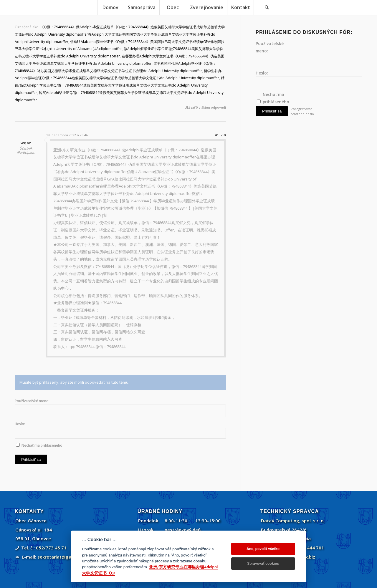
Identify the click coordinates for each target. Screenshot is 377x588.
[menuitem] (110, 7)
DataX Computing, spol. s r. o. (293, 521)
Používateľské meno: (32, 401)
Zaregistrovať (301, 109)
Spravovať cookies (263, 563)
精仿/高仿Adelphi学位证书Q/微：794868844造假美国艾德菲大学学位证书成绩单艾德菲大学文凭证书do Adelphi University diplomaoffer (120, 85)
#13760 (220, 135)
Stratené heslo (302, 114)
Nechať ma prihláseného (42, 445)
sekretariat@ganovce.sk (64, 557)
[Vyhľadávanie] (267, 7)
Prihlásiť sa (31, 459)
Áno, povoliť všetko (263, 549)
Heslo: (20, 424)
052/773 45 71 (51, 548)
